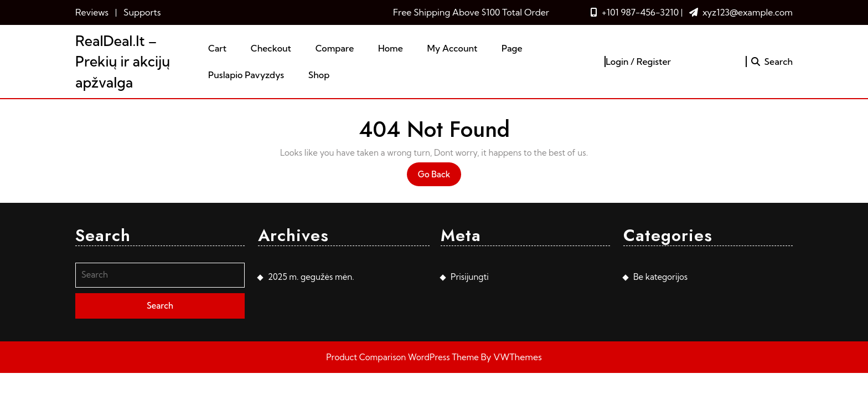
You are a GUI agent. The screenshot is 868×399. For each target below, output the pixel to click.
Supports (142, 12)
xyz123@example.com (748, 12)
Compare (335, 48)
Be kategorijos (660, 277)
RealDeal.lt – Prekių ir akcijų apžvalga (123, 62)
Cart (217, 48)
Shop (319, 75)
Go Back (440, 177)
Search (772, 62)
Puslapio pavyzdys (246, 75)
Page (512, 48)
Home (391, 48)
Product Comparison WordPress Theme (403, 357)
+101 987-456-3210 (640, 12)
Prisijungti (470, 277)
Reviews (92, 12)
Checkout (271, 48)
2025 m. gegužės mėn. (311, 277)
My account (452, 48)
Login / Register (638, 62)
